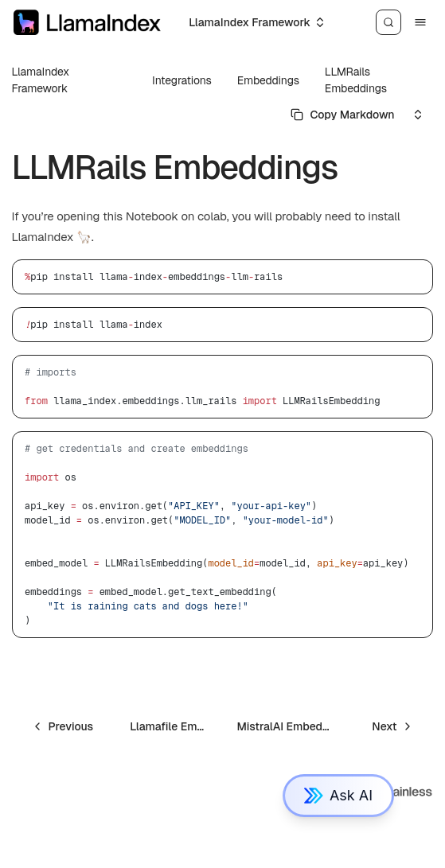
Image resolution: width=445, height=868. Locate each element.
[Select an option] (256, 22)
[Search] (388, 22)
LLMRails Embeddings (356, 80)
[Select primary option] (342, 115)
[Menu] (420, 22)
